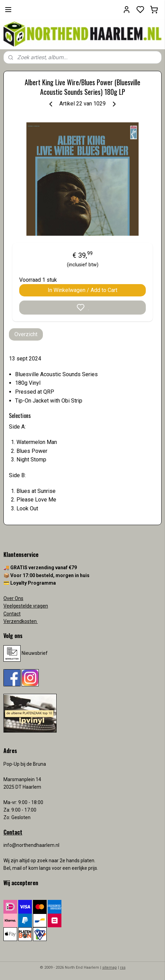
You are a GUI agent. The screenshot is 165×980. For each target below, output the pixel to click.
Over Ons (13, 598)
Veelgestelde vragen (26, 606)
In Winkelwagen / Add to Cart (82, 290)
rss (123, 968)
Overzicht (26, 334)
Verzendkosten (21, 621)
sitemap (110, 968)
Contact (12, 614)
